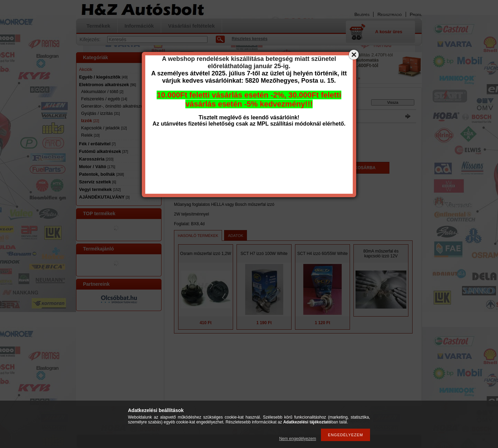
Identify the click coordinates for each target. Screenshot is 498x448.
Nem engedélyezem (298, 439)
